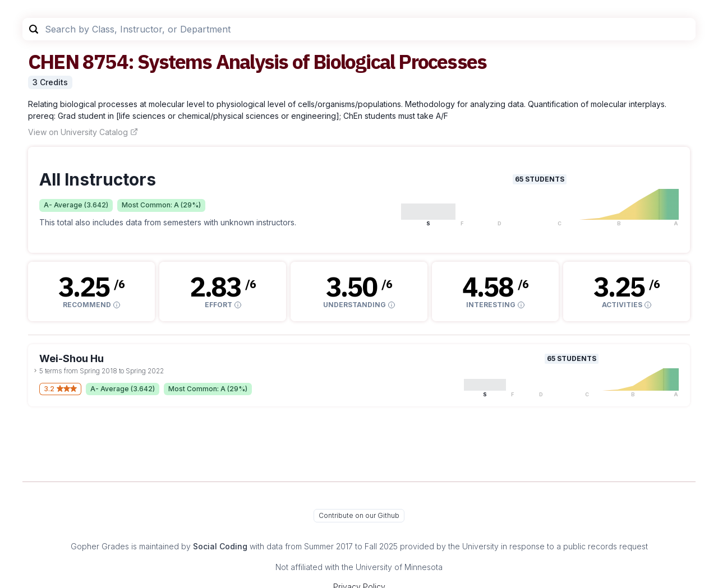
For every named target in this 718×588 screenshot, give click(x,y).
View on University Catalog (83, 132)
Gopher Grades (100, 546)
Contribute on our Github (359, 515)
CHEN (53, 61)
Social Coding (220, 546)
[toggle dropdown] (35, 371)
